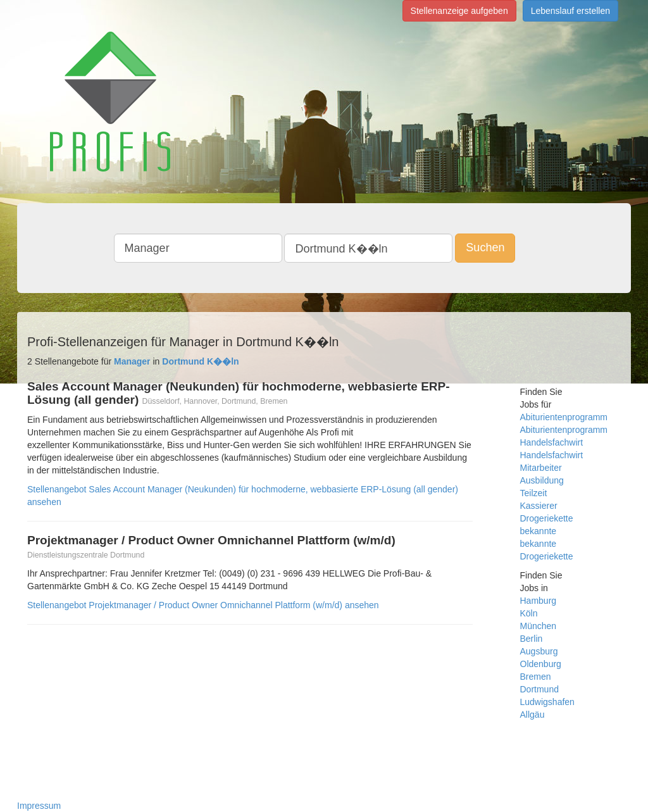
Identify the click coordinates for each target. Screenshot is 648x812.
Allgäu (533, 715)
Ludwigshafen (547, 702)
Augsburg (539, 651)
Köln (529, 613)
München (539, 626)
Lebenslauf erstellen (570, 11)
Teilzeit (534, 493)
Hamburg (539, 601)
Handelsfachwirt (552, 455)
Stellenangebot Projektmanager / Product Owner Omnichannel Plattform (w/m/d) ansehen (203, 605)
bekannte (539, 531)
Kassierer (539, 506)
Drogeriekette (547, 518)
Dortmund (539, 689)
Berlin (532, 639)
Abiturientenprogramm (564, 417)
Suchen (485, 247)
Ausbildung (542, 480)
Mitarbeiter (541, 468)
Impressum (39, 806)
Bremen (536, 677)
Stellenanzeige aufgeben (459, 11)
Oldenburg (541, 664)
